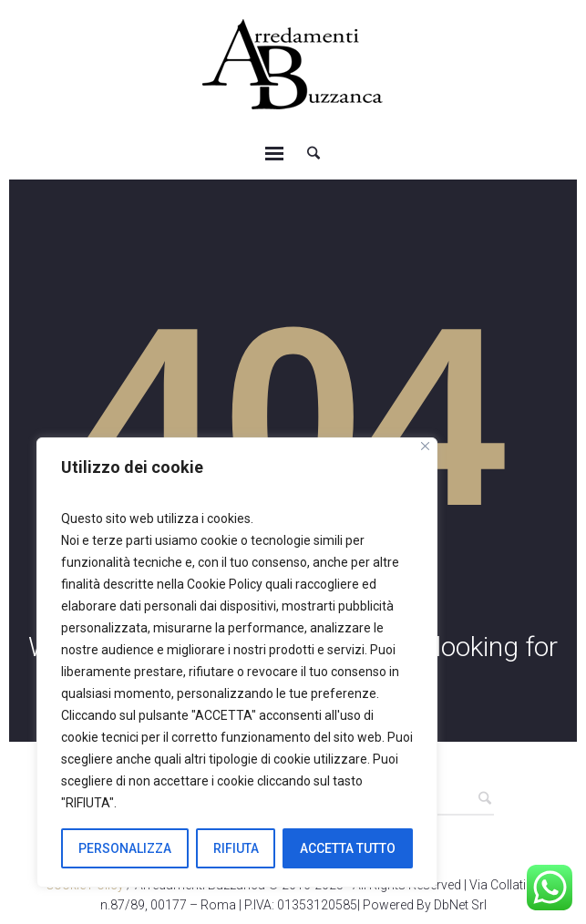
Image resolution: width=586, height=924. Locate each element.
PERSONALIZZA (125, 848)
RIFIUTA (236, 848)
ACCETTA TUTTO (348, 848)
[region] (237, 662)
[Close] (425, 446)
